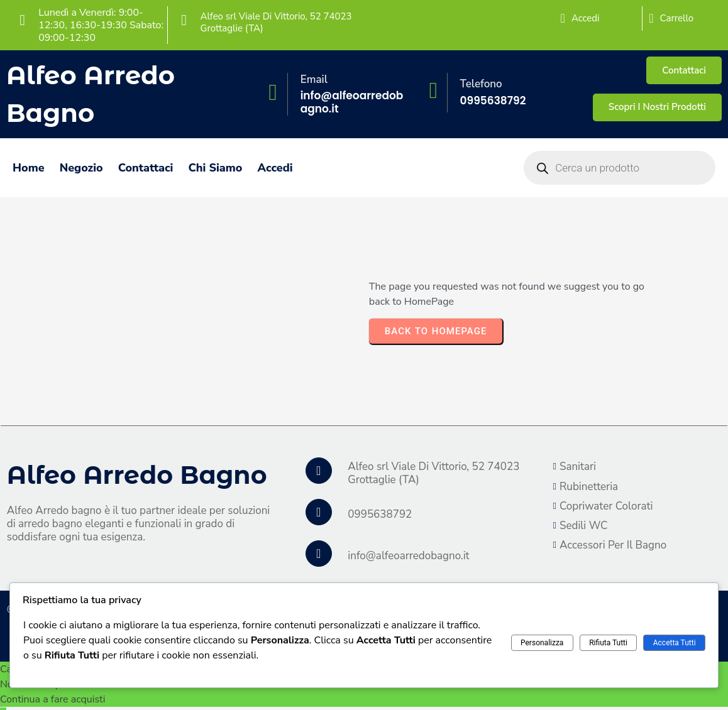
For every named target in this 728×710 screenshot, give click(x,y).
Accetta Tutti (675, 643)
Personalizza (542, 643)
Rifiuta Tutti (608, 643)
